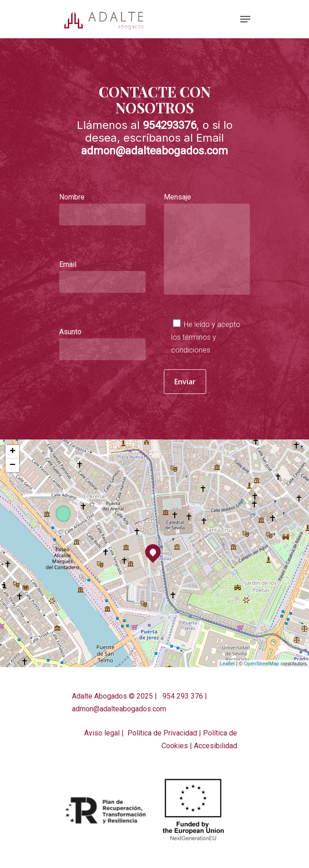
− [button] (13, 465)
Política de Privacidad (162, 733)
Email (102, 276)
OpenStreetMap (262, 664)
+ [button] (13, 452)
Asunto (102, 344)
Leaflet (227, 664)
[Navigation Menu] (245, 19)
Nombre (102, 209)
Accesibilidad (215, 746)
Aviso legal (102, 733)
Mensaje (207, 239)
